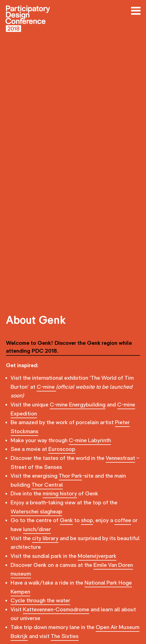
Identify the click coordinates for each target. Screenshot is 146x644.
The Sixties (65, 636)
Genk (66, 520)
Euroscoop (62, 449)
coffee (123, 520)
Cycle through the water (40, 600)
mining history (60, 494)
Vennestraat (120, 458)
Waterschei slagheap (36, 512)
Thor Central (47, 485)
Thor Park (70, 476)
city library (45, 538)
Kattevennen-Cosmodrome (56, 609)
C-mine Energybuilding (78, 405)
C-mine (46, 387)
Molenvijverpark (97, 556)
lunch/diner (37, 529)
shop (87, 520)
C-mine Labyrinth (90, 440)
